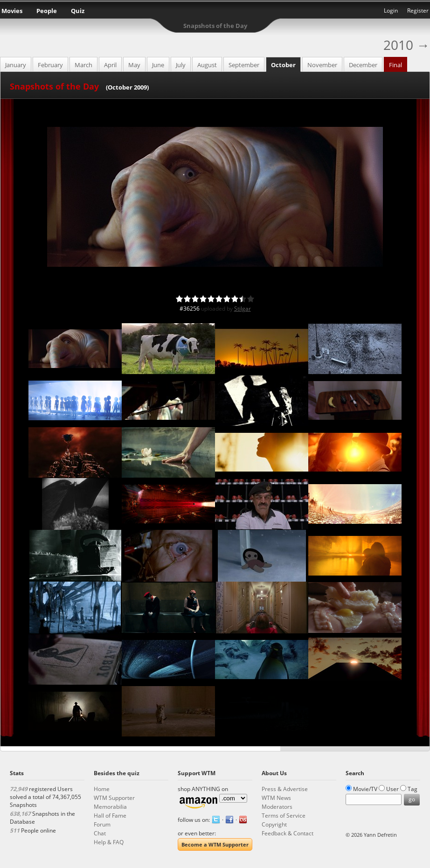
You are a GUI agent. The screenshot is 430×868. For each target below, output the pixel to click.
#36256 (190, 309)
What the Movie (215, 12)
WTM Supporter (114, 798)
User (392, 789)
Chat (100, 833)
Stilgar (243, 309)
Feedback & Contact (288, 833)
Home (102, 789)
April (110, 65)
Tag (413, 789)
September (244, 65)
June (158, 65)
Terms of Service (284, 816)
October (283, 65)
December (363, 65)
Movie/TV (365, 789)
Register (418, 10)
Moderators (277, 807)
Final (395, 65)
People (47, 11)
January (16, 65)
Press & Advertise (285, 789)
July (181, 65)
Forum (102, 824)
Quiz (78, 11)
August (207, 65)
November (322, 65)
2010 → (406, 45)
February (50, 65)
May (134, 65)
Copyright (274, 824)
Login (391, 10)
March (83, 65)
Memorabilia (110, 807)
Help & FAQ (109, 842)
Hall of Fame (110, 816)
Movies (12, 11)
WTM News (276, 798)
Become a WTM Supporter (215, 844)
